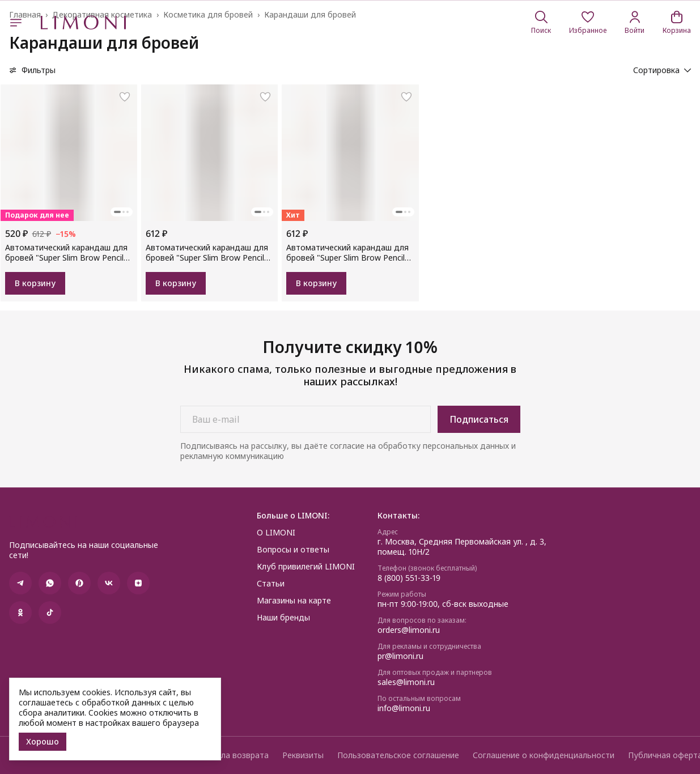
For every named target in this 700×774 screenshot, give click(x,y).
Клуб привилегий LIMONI (306, 567)
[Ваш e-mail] (306, 419)
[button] (588, 23)
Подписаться (479, 419)
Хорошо (43, 741)
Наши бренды (283, 618)
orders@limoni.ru (409, 630)
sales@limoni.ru (406, 682)
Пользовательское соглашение (398, 755)
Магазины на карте (294, 601)
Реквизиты (303, 755)
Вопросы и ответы (293, 550)
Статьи (271, 584)
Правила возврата (233, 755)
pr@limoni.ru (400, 656)
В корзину (35, 283)
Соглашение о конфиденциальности (544, 755)
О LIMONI (276, 533)
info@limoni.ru (404, 708)
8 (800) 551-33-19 (409, 578)
